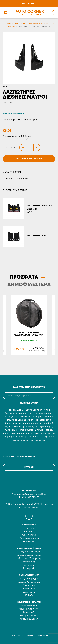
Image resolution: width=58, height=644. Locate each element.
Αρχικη (8, 23)
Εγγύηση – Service (29, 616)
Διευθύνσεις (29, 589)
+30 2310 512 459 (29, 3)
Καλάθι (29, 595)
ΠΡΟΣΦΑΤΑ (24, 277)
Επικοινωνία (29, 542)
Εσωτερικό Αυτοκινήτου (29, 555)
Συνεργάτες (29, 532)
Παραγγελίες (29, 585)
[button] (5, 12)
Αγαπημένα (29, 592)
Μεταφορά (29, 565)
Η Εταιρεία (29, 528)
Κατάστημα (19, 23)
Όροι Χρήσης (29, 535)
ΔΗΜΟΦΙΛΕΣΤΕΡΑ (29, 285)
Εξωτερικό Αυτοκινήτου (40, 23)
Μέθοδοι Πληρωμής (29, 606)
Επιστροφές (29, 612)
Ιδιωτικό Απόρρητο (29, 538)
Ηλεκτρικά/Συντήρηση (29, 558)
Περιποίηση (29, 562)
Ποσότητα (9, 147)
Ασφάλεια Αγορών (29, 619)
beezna (45, 636)
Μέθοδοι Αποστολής (29, 609)
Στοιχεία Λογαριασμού (29, 582)
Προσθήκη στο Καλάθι (29, 159)
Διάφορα (13, 26)
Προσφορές (29, 568)
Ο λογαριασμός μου (29, 579)
